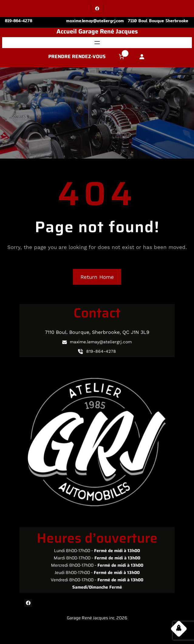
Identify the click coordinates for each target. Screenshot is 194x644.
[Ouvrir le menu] (97, 43)
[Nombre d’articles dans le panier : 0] (122, 57)
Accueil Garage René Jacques (97, 31)
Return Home (97, 277)
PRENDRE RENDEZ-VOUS (77, 56)
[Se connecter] (142, 57)
